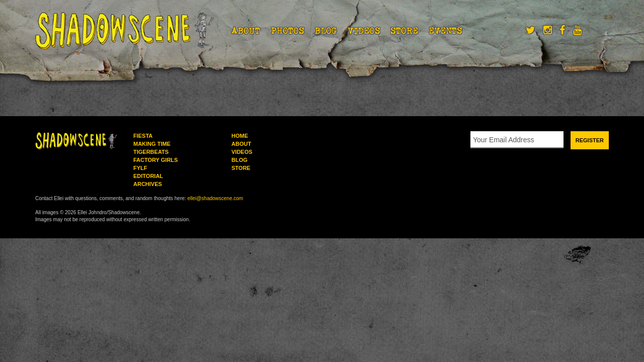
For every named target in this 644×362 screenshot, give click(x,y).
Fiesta (143, 136)
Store (404, 31)
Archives (148, 184)
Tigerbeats (151, 152)
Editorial (148, 176)
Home (240, 136)
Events (446, 31)
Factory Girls (155, 160)
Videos (364, 31)
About (246, 31)
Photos (288, 31)
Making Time (152, 144)
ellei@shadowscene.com (215, 198)
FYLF (140, 168)
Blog (326, 31)
